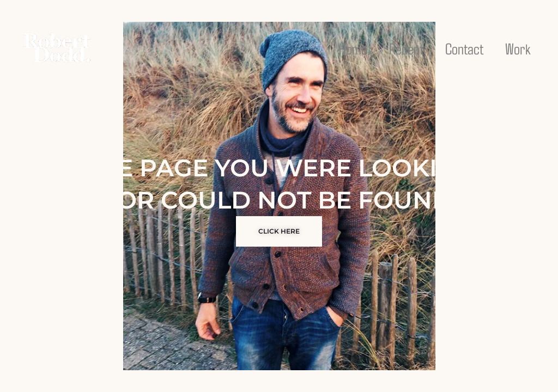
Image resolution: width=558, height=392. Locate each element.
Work (518, 48)
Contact (464, 48)
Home (353, 48)
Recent (406, 48)
